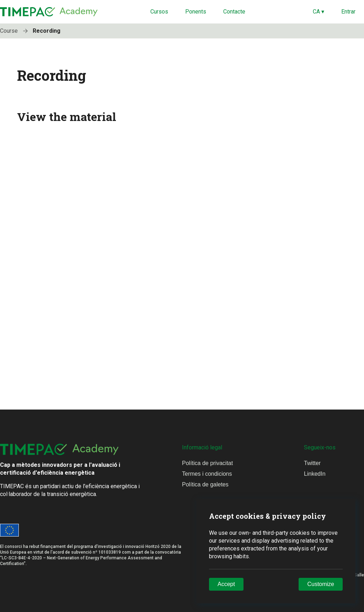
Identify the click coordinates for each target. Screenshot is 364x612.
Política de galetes (205, 484)
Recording (47, 31)
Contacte (234, 12)
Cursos (159, 12)
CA (318, 12)
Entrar (348, 12)
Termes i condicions (207, 474)
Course (16, 31)
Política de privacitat (207, 463)
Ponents (196, 12)
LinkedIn (315, 474)
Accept (226, 584)
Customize (321, 584)
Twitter (312, 463)
